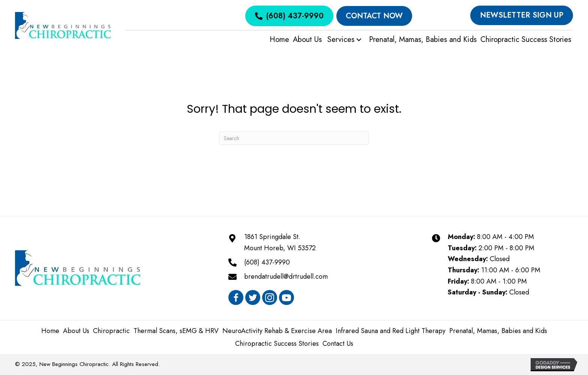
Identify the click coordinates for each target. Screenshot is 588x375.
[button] (359, 40)
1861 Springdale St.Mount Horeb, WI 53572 (280, 242)
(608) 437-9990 (267, 262)
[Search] (294, 138)
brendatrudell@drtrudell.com (286, 276)
